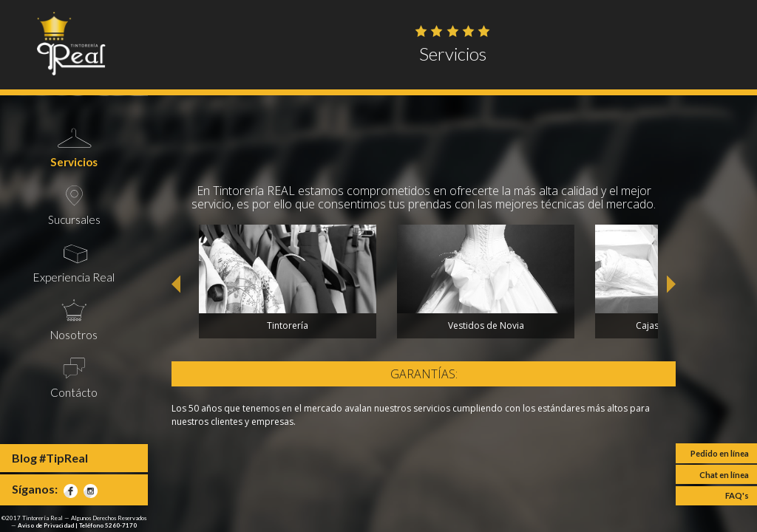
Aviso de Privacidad (46, 525)
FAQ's (737, 495)
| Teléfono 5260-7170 (106, 525)
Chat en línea (724, 475)
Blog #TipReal (50, 458)
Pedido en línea (720, 453)
